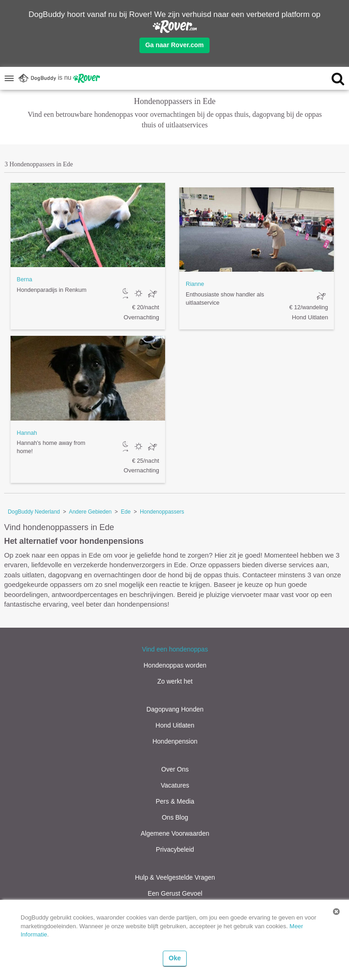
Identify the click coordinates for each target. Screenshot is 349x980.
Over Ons (175, 769)
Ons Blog (175, 817)
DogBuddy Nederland (34, 512)
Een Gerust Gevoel (175, 893)
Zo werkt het (175, 681)
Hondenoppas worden (175, 665)
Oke (175, 958)
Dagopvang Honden (175, 709)
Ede (126, 512)
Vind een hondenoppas (175, 649)
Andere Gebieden (90, 512)
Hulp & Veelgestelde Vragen (175, 877)
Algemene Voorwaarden (175, 833)
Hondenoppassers (162, 512)
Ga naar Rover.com (175, 45)
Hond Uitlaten (175, 725)
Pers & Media (175, 801)
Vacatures (175, 785)
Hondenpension (175, 741)
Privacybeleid (175, 849)
